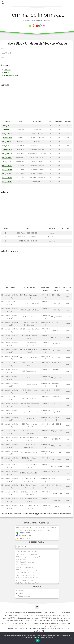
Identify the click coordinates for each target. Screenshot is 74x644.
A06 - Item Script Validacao (25, 567)
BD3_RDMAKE (7, 146)
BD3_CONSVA (7, 178)
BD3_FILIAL (7, 126)
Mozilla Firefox (24, 538)
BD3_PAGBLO (7, 174)
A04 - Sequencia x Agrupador (25, 562)
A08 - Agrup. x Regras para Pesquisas (28, 570)
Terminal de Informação (37, 15)
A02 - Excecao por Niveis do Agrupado (28, 557)
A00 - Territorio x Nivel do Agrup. (27, 551)
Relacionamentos (11, 75)
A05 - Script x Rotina (23, 565)
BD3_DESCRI (7, 138)
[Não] (71, 638)
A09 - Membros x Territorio (25, 572)
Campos (7, 69)
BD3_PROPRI (7, 130)
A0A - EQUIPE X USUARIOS (25, 575)
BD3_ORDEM (7, 150)
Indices (7, 72)
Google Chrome (24, 533)
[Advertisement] (36, 103)
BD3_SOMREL (7, 158)
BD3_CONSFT (7, 166)
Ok (38, 641)
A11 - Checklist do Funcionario (26, 580)
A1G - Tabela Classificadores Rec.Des (28, 583)
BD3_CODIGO (7, 134)
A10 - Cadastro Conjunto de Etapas (28, 578)
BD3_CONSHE (7, 182)
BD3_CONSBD (7, 170)
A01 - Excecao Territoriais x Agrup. (27, 554)
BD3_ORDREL (7, 154)
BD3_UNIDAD (7, 142)
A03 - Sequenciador (22, 559)
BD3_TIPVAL (7, 162)
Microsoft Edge (24, 535)
